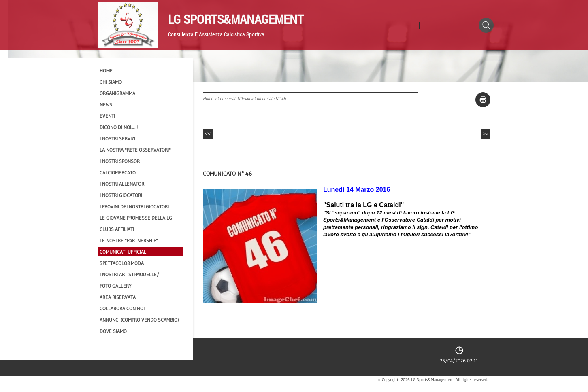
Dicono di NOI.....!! (119, 127)
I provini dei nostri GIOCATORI (134, 207)
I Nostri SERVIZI (117, 139)
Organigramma (117, 93)
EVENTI (107, 116)
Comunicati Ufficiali (234, 99)
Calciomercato (118, 173)
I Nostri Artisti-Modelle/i (130, 274)
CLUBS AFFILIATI (117, 229)
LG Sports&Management (236, 19)
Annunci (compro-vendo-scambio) (139, 320)
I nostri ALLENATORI (122, 184)
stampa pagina (483, 100)
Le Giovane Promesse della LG (136, 218)
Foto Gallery (116, 286)
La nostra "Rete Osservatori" (135, 150)
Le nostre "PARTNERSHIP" (129, 240)
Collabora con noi (122, 308)
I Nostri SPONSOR (120, 161)
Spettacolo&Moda (122, 263)
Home (208, 99)
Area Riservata (118, 297)
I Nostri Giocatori (121, 195)
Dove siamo (113, 331)
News (106, 105)
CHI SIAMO (111, 82)
